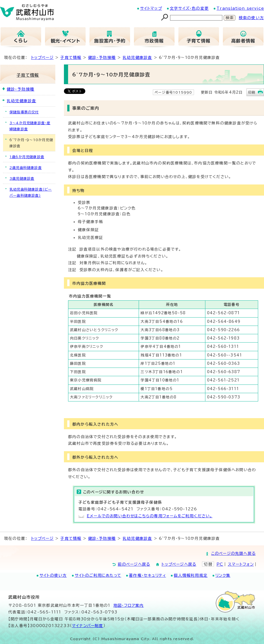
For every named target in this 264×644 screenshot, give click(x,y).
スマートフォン (241, 564)
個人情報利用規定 (191, 575)
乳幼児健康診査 (137, 58)
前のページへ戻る (134, 564)
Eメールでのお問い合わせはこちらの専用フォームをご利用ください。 (150, 516)
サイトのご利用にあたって (98, 575)
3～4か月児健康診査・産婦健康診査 (30, 126)
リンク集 (223, 575)
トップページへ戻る (179, 564)
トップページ (42, 58)
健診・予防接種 (102, 58)
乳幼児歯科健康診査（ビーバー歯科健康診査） (31, 192)
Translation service (240, 8)
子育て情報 (71, 58)
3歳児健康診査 (22, 178)
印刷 (252, 92)
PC (220, 564)
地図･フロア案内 (129, 605)
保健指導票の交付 (24, 112)
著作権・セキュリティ (147, 575)
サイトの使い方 (53, 575)
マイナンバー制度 (88, 626)
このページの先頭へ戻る (233, 553)
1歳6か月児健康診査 (27, 157)
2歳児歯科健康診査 (26, 168)
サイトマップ (151, 8)
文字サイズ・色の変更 (189, 8)
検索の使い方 (251, 18)
